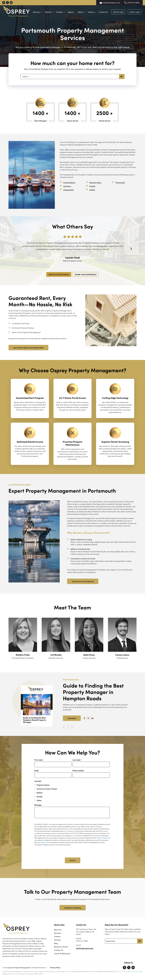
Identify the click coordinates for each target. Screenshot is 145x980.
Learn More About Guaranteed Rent (28, 348)
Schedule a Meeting (73, 908)
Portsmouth (120, 182)
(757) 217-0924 (133, 3)
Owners (75, 10)
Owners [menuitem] (57, 936)
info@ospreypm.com (111, 3)
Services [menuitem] (57, 933)
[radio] (72, 785)
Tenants (64, 10)
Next (131, 249)
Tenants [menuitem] (57, 940)
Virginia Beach (69, 182)
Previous (14, 249)
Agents (86, 10)
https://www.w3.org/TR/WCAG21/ (128, 971)
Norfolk (92, 186)
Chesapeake (68, 190)
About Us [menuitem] (58, 930)
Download (72, 718)
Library (107, 10)
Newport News (95, 182)
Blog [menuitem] (56, 943)
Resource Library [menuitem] (61, 947)
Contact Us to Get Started (83, 581)
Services (52, 10)
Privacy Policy (45, 842)
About (96, 10)
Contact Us (119, 10)
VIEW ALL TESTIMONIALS (59, 274)
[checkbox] (72, 793)
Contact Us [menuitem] (59, 950)
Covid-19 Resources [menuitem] (62, 953)
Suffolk (92, 190)
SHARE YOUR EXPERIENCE (86, 274)
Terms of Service (102, 838)
